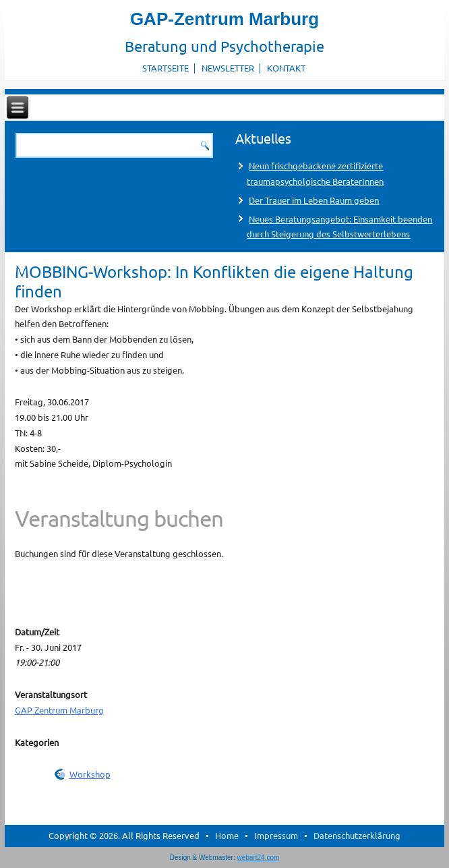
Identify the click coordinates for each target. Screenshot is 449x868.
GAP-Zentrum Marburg (224, 19)
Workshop (90, 774)
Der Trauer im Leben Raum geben (314, 200)
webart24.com (259, 858)
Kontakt (286, 68)
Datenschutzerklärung (357, 835)
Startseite (166, 68)
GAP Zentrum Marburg (59, 710)
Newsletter (228, 68)
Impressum (276, 835)
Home (227, 835)
